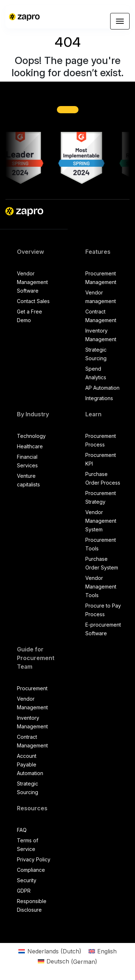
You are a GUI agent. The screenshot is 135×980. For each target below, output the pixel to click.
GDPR (24, 891)
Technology (31, 436)
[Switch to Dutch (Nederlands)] (50, 951)
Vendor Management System (101, 521)
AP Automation (102, 388)
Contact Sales (33, 301)
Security (27, 880)
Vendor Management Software (32, 282)
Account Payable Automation (30, 764)
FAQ (22, 830)
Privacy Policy (34, 859)
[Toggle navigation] (120, 21)
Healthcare (30, 446)
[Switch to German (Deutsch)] (67, 961)
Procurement (32, 688)
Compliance (31, 870)
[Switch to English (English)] (103, 951)
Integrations (99, 398)
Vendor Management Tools (101, 587)
